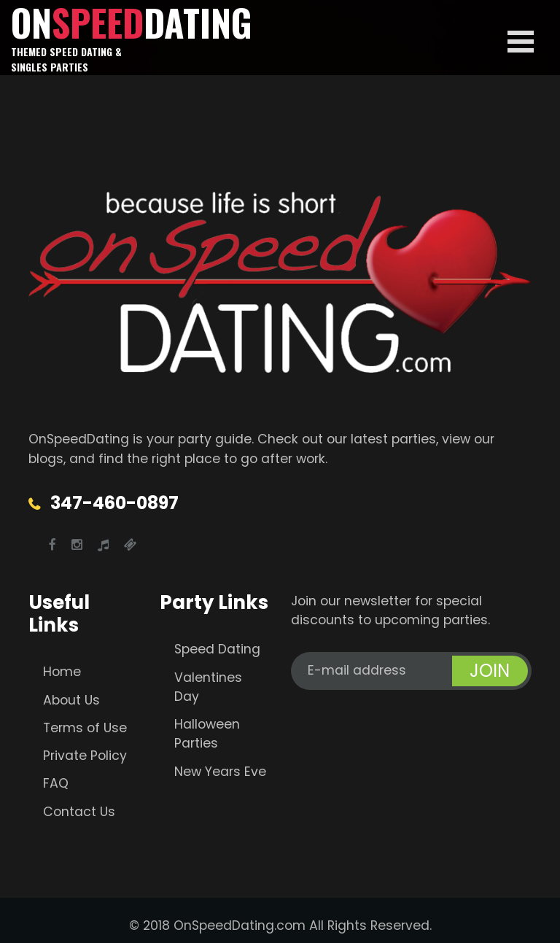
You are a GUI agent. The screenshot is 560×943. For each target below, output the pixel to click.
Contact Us (79, 812)
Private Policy (85, 756)
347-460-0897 (114, 503)
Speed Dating (217, 649)
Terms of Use (85, 728)
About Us (71, 700)
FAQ (56, 783)
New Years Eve (220, 772)
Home (62, 672)
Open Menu (521, 42)
